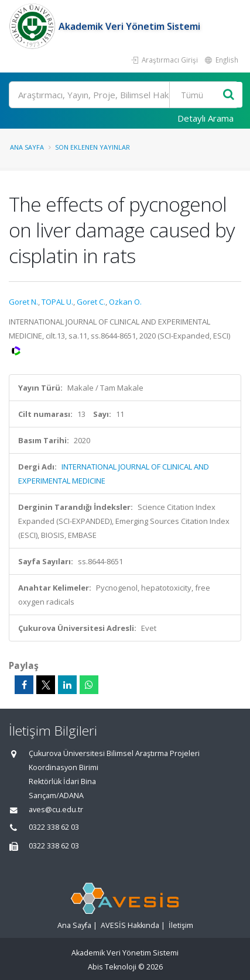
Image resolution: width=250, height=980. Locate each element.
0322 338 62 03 (54, 827)
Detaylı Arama (206, 118)
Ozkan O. (125, 302)
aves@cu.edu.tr (56, 810)
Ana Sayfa (27, 147)
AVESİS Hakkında (130, 925)
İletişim (181, 925)
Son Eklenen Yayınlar (93, 147)
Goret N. (23, 302)
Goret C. (91, 302)
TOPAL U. (57, 302)
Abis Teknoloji (112, 967)
